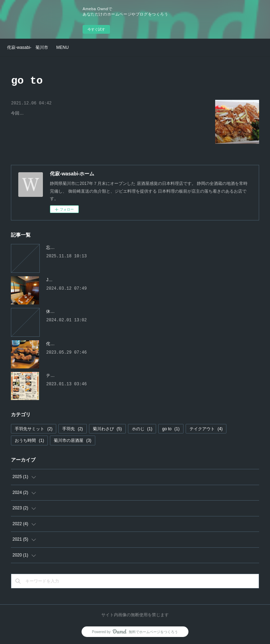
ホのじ (142, 429)
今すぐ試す (96, 29)
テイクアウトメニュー (67, 375)
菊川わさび (107, 429)
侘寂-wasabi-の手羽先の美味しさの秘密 (83, 344)
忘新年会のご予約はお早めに (73, 247)
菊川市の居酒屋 (73, 440)
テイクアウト (206, 429)
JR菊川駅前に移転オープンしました (80, 280)
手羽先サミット (34, 429)
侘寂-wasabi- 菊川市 (28, 47)
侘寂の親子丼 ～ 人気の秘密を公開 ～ (58, 114)
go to (171, 429)
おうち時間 (29, 440)
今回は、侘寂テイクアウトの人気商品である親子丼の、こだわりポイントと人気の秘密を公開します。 (108, 124)
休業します (57, 311)
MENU (62, 47)
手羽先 (73, 429)
